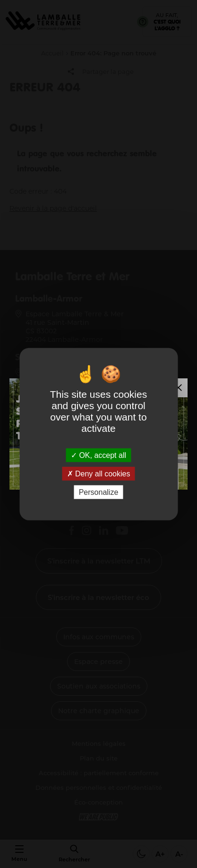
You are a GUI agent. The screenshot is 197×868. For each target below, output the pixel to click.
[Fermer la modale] (178, 388)
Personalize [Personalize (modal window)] (99, 492)
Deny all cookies (99, 473)
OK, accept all (98, 455)
